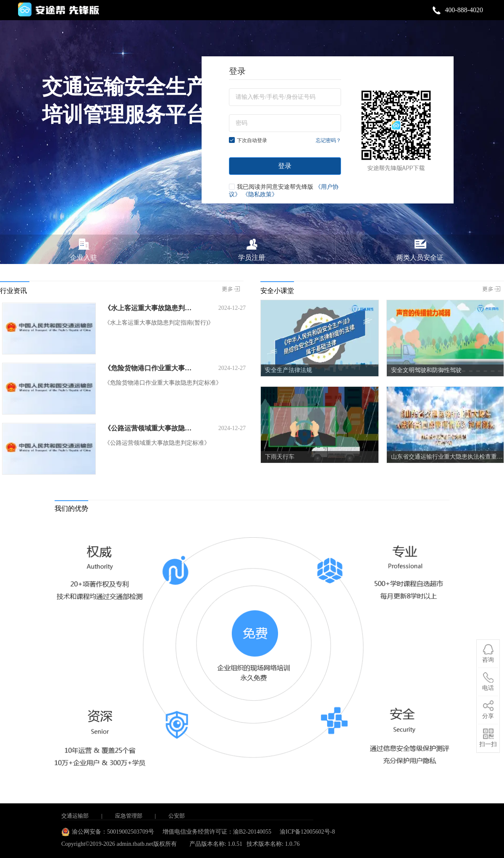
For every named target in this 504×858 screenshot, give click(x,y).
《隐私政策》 (260, 194)
